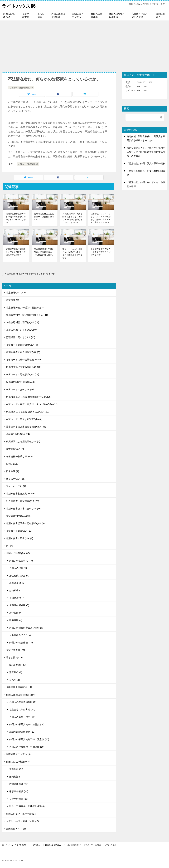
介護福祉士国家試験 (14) (19, 687)
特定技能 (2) (13, 300)
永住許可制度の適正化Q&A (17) (23, 322)
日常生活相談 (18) (19, 799)
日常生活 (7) (13, 471)
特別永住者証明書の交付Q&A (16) (24, 509)
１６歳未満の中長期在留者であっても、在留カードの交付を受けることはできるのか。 (72, 218)
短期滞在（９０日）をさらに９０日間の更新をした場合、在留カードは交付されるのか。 (101, 218)
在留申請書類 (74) (16, 650)
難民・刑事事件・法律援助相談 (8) (27, 806)
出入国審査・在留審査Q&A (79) (23, 501)
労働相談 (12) (16, 769)
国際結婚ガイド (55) (17, 829)
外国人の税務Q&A (9, 15)
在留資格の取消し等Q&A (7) (21, 456)
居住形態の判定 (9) (19, 576)
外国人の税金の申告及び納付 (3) (26, 628)
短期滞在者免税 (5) (19, 605)
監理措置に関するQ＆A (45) (21, 337)
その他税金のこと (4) (20, 635)
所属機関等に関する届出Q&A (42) (24, 367)
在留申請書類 (26, 15)
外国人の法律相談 (97, 15)
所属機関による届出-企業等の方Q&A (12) (28, 412)
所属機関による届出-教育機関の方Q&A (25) (29, 397)
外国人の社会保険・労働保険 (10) (27, 747)
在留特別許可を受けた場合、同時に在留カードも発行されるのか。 (44, 252)
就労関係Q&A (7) (15, 449)
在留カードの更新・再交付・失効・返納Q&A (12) (32, 404)
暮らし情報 (41, 15)
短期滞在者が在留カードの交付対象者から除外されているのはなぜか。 (16, 218)
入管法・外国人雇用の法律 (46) (22, 821)
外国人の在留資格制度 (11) (23, 702)
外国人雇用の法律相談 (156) (21, 695)
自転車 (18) (15, 680)
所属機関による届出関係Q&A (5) (23, 441)
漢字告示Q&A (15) (16, 479)
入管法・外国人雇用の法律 (140, 15)
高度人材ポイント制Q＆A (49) (22, 330)
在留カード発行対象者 (28, 164)
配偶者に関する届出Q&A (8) (21, 382)
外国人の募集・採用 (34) (22, 717)
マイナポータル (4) (16, 486)
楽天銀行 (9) (16, 672)
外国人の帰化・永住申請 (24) (21, 814)
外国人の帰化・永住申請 (117, 15)
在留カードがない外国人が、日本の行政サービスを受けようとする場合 (72, 253)
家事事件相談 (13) (19, 791)
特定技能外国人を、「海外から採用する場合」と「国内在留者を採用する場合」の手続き (146, 152)
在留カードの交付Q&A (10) (20, 389)
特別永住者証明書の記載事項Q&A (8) (25, 523)
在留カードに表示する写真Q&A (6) (24, 419)
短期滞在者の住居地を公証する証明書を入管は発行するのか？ (16, 252)
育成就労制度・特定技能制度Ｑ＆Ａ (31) (27, 315)
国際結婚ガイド (160, 15)
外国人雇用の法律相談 (58, 15)
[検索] (145, 117)
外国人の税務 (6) (18, 568)
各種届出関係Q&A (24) (18, 434)
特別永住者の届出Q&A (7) (20, 538)
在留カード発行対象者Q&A (21, 88)
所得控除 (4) (16, 613)
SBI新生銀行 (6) (18, 665)
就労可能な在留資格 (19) (22, 732)
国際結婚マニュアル (77, 15)
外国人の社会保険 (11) (21, 642)
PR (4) (10, 546)
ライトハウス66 (19, 6)
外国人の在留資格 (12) (21, 561)
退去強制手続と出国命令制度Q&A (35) (26, 427)
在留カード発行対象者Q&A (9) (22, 345)
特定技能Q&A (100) (16, 293)
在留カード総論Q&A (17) (19, 531)
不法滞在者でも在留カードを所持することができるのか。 (101, 252)
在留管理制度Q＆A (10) (18, 516)
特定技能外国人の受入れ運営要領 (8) (25, 308)
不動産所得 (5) (17, 583)
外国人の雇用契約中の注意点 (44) (27, 724)
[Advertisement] (84, 45)
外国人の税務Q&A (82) (18, 553)
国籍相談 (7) (16, 777)
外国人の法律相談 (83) (18, 762)
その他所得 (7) (17, 598)
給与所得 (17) (16, 590)
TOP (16, 845)
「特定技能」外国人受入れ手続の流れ (146, 163)
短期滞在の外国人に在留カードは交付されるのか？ (44, 217)
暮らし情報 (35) (14, 657)
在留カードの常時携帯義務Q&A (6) (24, 360)
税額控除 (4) (16, 620)
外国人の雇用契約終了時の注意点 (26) (29, 739)
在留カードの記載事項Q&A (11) (23, 374)
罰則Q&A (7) (13, 464)
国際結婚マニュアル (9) (18, 754)
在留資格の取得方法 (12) (22, 710)
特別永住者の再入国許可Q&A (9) (23, 352)
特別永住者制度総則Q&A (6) (21, 494)
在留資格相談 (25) (19, 784)
